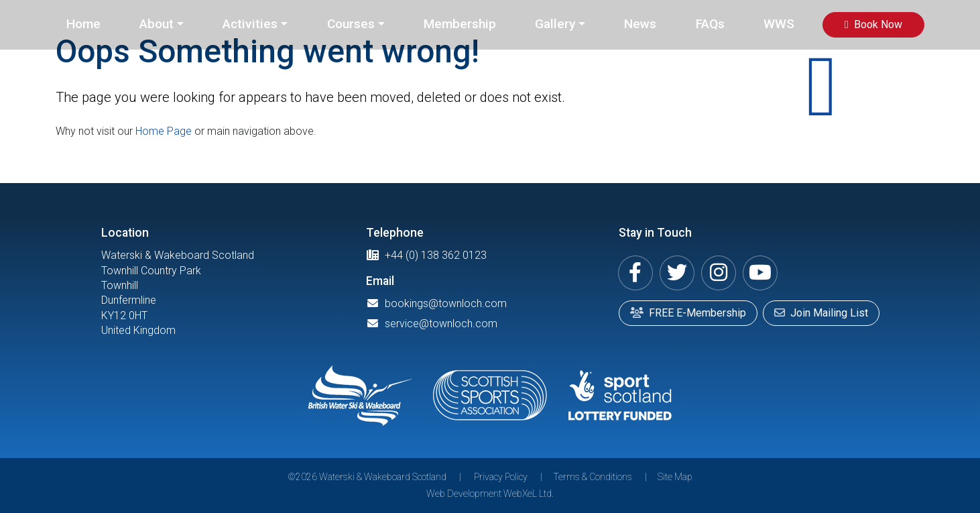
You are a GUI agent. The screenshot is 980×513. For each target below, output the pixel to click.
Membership (460, 24)
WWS (779, 24)
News (640, 24)
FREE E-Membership (688, 313)
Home (83, 24)
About (157, 24)
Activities (250, 24)
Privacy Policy (501, 477)
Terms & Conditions (593, 477)
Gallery (555, 24)
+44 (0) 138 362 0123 (426, 255)
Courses (351, 24)
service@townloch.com (432, 324)
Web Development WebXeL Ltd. (490, 494)
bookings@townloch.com (436, 303)
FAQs (710, 24)
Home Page (164, 131)
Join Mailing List (821, 313)
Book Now (873, 24)
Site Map (675, 477)
